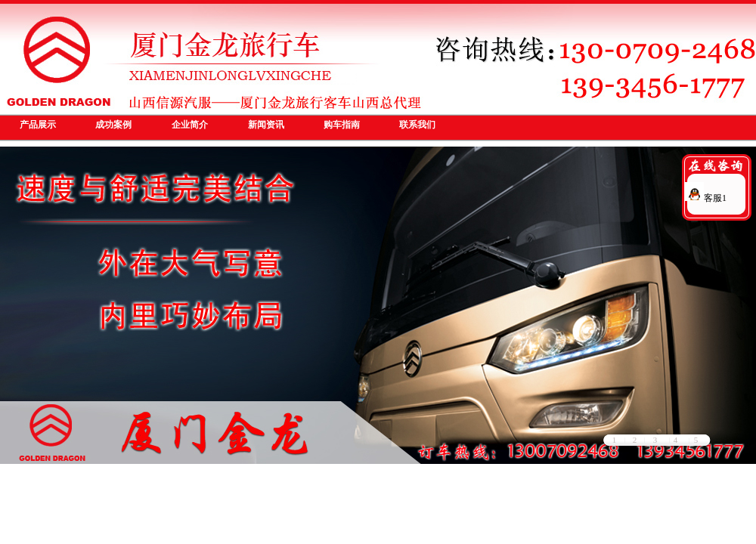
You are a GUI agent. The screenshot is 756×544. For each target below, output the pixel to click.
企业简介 (190, 125)
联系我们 (417, 125)
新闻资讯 (266, 125)
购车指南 (342, 125)
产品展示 (38, 125)
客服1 (706, 198)
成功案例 (113, 125)
